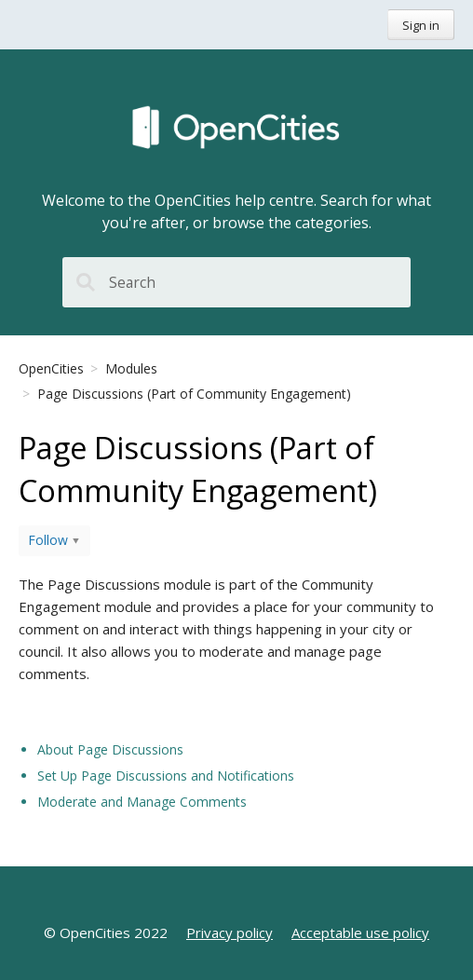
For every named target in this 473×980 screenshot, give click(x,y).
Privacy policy (230, 932)
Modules (131, 368)
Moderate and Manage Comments (142, 802)
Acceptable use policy (360, 932)
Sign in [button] (421, 25)
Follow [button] (48, 540)
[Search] (236, 282)
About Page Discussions (110, 749)
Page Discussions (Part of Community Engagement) (194, 394)
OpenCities (51, 368)
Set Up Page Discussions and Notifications (166, 776)
